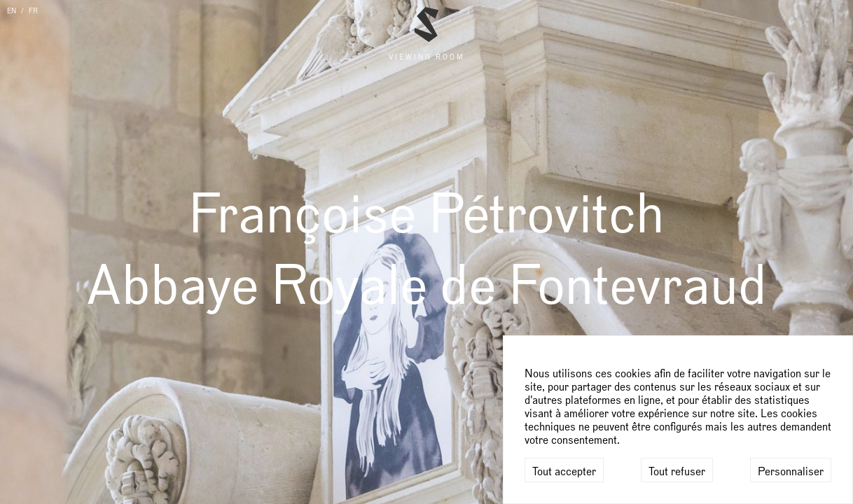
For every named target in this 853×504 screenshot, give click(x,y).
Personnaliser (791, 472)
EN (12, 11)
